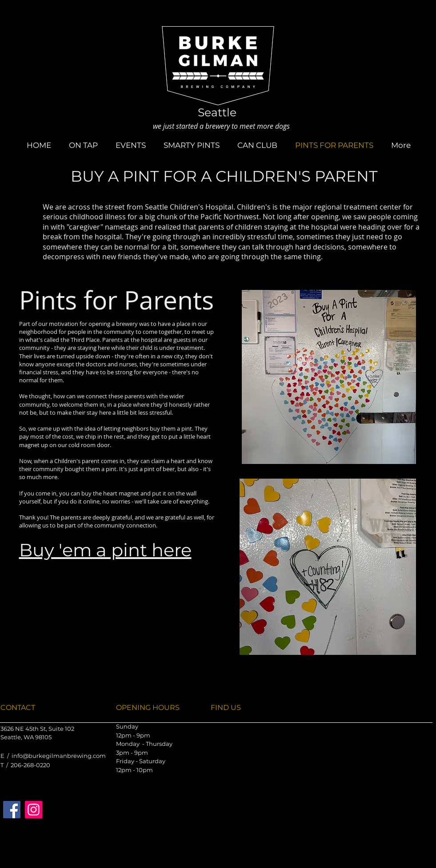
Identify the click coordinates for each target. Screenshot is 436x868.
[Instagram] (34, 810)
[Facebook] (12, 810)
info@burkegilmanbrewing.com (59, 756)
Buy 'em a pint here (105, 550)
